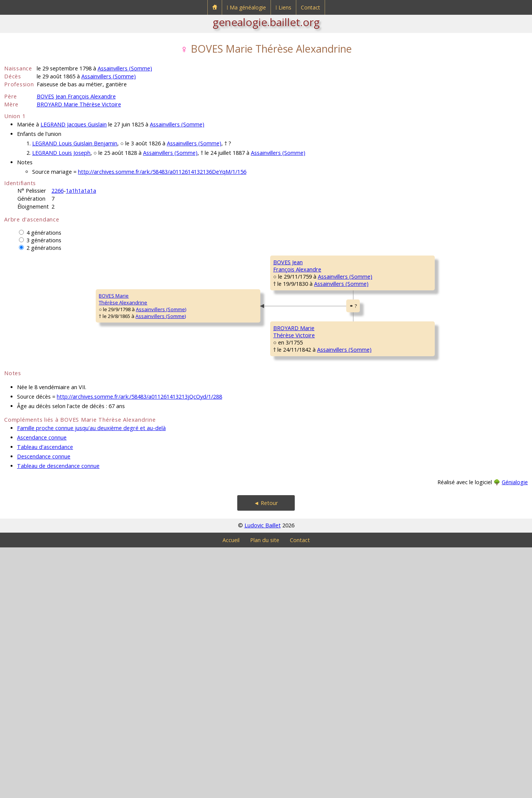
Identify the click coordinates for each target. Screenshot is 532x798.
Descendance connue (44, 707)
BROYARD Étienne (425, 444)
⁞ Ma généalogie (246, 7)
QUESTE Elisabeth (293, 376)
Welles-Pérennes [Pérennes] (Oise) (341, 480)
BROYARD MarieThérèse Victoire (160, 515)
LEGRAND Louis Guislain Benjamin (75, 143)
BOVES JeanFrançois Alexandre (163, 334)
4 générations (44, 233)
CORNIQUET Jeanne (427, 580)
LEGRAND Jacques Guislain (74, 124)
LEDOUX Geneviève (296, 557)
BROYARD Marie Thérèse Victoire (79, 104)
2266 (58, 191)
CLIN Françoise (422, 398)
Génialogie (515, 733)
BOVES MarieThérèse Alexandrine (33, 424)
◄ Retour (266, 754)
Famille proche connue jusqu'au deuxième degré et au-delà (91, 679)
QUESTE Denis (422, 353)
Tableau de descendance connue (58, 716)
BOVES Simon (289, 285)
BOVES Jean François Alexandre (76, 96)
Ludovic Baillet (263, 776)
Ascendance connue (42, 688)
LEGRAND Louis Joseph (61, 153)
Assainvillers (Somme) (125, 68)
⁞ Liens (283, 7)
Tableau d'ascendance (45, 697)
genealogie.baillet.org (266, 22)
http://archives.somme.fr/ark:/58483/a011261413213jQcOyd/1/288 (139, 647)
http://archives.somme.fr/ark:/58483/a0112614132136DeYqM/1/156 (162, 172)
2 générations (44, 248)
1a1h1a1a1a (81, 191)
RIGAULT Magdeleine (429, 489)
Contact (310, 7)
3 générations (44, 240)
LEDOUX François (425, 535)
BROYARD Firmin (292, 466)
